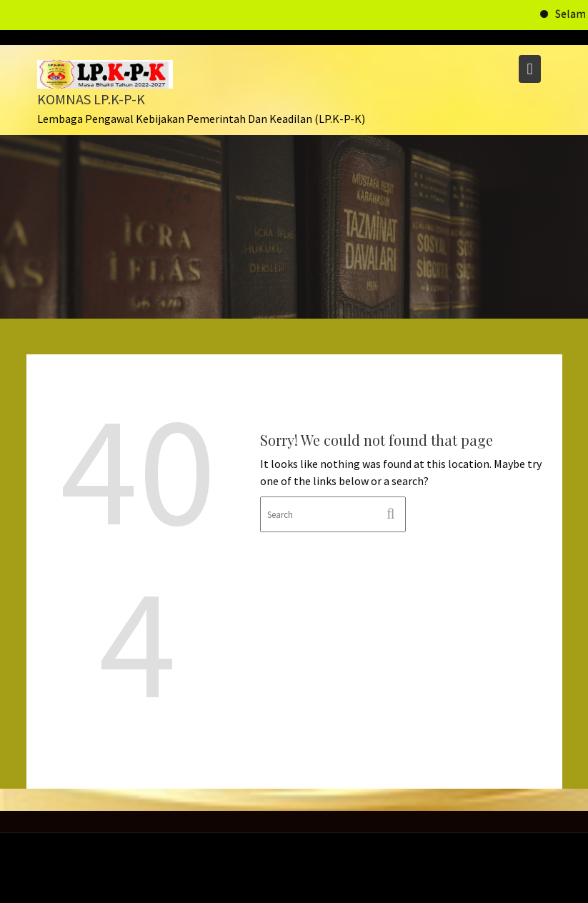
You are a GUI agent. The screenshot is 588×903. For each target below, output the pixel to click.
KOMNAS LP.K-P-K (91, 99)
